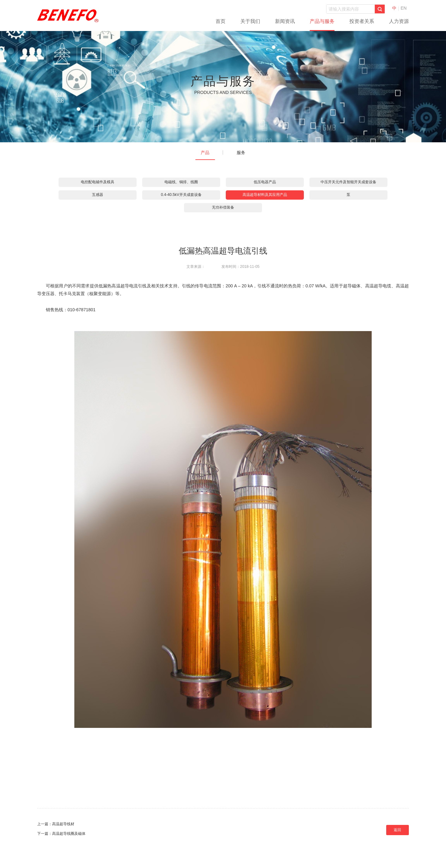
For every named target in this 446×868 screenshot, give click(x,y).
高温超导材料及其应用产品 (265, 195)
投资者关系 (362, 21)
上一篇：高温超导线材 (56, 824)
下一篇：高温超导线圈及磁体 (61, 834)
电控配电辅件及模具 (98, 182)
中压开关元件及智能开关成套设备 (348, 182)
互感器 (98, 195)
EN (404, 8)
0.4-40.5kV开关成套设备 (181, 195)
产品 (205, 153)
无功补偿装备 (223, 207)
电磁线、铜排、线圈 (181, 182)
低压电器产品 (265, 182)
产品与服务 (322, 21)
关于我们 (250, 21)
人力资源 (399, 21)
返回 (397, 830)
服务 (241, 153)
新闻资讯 (285, 21)
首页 (221, 21)
